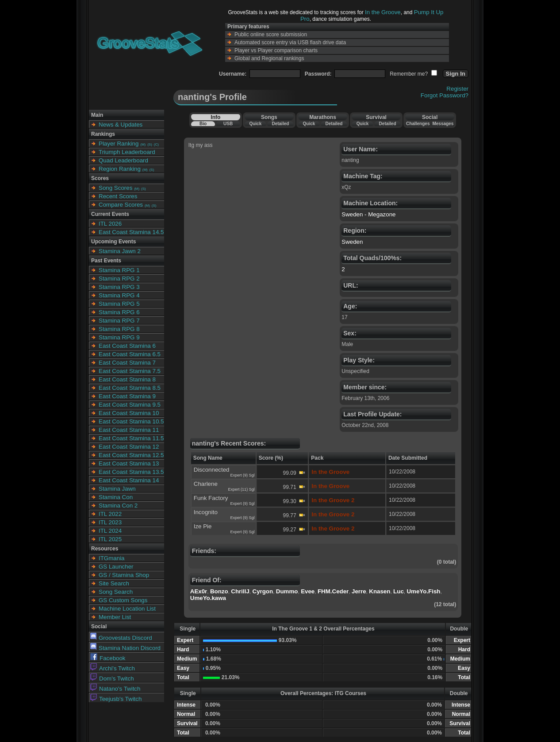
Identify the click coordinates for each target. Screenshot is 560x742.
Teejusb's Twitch (116, 699)
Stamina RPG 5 (119, 304)
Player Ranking (119, 144)
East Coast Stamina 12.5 (131, 455)
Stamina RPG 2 (119, 279)
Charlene (206, 484)
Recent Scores (118, 196)
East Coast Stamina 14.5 (131, 232)
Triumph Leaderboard (127, 152)
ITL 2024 (110, 531)
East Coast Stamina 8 (127, 379)
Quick (255, 124)
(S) (150, 144)
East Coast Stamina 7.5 (130, 371)
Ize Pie (203, 526)
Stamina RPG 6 (119, 312)
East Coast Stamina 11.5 (131, 438)
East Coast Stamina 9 (127, 396)
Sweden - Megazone (368, 214)
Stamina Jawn (117, 489)
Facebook (108, 658)
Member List (115, 617)
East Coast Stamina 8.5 (130, 388)
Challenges (418, 124)
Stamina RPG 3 (119, 287)
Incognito (206, 512)
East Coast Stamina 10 (129, 413)
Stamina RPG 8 (119, 329)
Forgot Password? (445, 95)
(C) (156, 144)
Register (457, 89)
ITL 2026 (110, 224)
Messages (443, 124)
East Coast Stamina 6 (127, 346)
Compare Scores (121, 205)
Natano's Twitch (115, 689)
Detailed (280, 124)
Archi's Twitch (113, 668)
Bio (203, 124)
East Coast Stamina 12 (129, 447)
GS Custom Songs (123, 600)
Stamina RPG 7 (119, 321)
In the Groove (383, 12)
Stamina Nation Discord (125, 648)
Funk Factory (211, 498)
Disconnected (212, 470)
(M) (143, 144)
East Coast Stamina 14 (129, 480)
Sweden (352, 242)
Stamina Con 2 (118, 506)
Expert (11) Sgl (242, 489)
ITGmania (112, 558)
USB (228, 124)
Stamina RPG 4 (119, 295)
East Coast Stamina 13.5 (131, 472)
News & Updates (121, 125)
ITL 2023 (110, 522)
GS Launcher (116, 567)
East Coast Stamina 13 (129, 463)
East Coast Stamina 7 (127, 363)
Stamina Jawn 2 (120, 251)
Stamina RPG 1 (119, 270)
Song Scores (115, 188)
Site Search (114, 583)
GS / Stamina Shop (124, 575)
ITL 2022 (110, 514)
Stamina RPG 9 (119, 337)
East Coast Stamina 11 (129, 430)
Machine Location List (127, 609)
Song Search (116, 592)
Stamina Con (116, 497)
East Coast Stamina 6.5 (130, 354)
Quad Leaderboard (123, 160)
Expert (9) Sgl (243, 475)
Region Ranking (120, 169)
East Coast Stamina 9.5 (130, 405)
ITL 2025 (110, 539)
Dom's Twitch (112, 679)
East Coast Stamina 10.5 (131, 421)
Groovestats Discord (121, 638)
